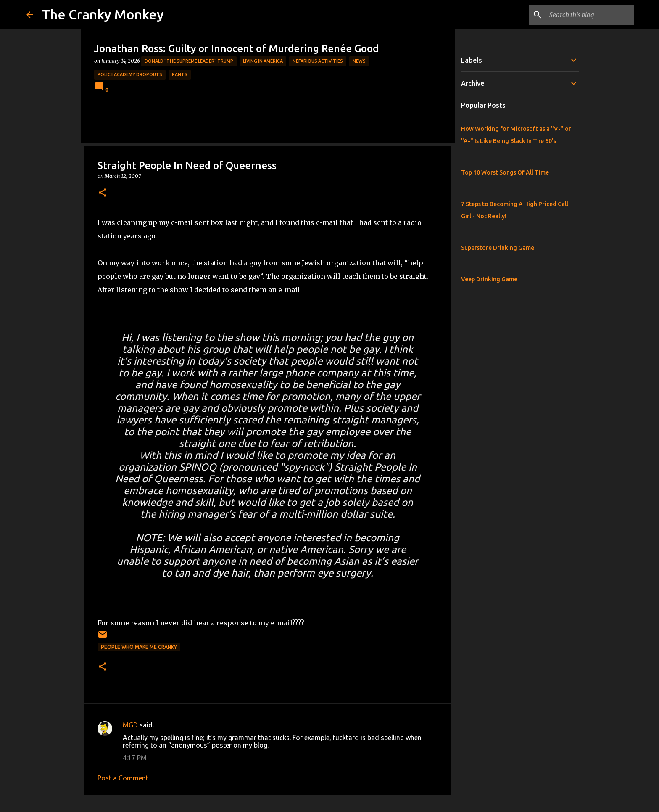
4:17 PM (135, 758)
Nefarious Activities (318, 61)
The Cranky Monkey (103, 14)
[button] (103, 193)
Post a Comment (123, 778)
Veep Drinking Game (489, 279)
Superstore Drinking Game (498, 248)
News (359, 61)
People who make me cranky (139, 647)
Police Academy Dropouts (130, 74)
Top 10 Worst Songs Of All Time (505, 172)
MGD (130, 725)
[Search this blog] (590, 15)
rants (180, 74)
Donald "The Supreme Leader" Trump (189, 61)
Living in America (263, 61)
